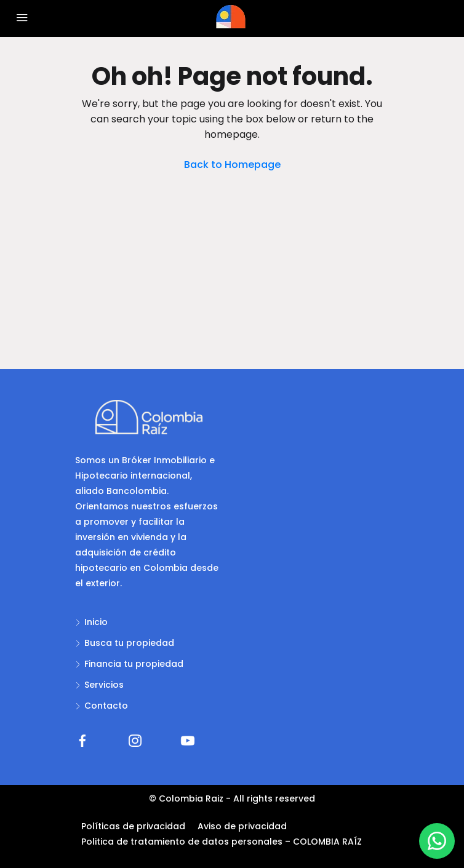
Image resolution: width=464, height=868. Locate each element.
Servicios (104, 685)
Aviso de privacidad (242, 826)
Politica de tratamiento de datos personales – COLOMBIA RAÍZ (222, 842)
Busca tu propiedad (129, 643)
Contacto (106, 706)
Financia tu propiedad (134, 664)
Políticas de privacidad (133, 826)
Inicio (96, 622)
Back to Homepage (232, 165)
